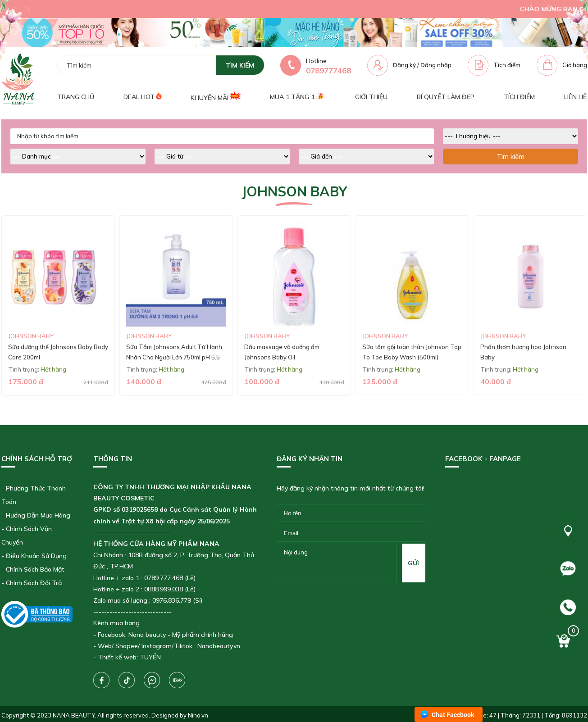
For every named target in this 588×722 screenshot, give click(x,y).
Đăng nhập (436, 65)
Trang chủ (76, 97)
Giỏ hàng (575, 65)
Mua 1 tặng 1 (298, 97)
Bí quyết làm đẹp (446, 97)
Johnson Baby (31, 336)
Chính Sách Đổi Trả (34, 583)
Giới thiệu (371, 97)
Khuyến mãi (216, 97)
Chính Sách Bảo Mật (35, 569)
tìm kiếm (240, 65)
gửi (413, 563)
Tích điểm (507, 65)
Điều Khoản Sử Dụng (36, 556)
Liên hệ (575, 97)
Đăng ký (404, 65)
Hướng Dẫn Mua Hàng (38, 515)
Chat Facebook (453, 715)
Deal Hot (142, 97)
